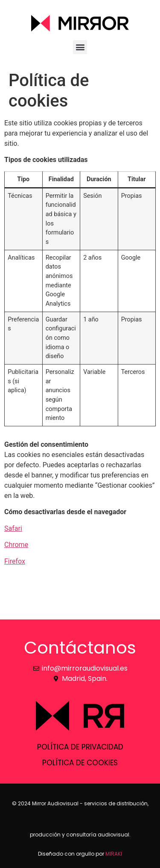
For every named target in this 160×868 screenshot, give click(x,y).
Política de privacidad (80, 747)
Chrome (16, 545)
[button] (80, 47)
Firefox (15, 561)
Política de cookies (80, 763)
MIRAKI (114, 854)
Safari (13, 528)
